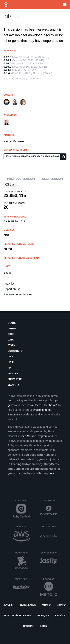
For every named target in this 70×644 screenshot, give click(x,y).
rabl (8, 16)
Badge (8, 273)
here (52, 473)
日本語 (43, 626)
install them (34, 405)
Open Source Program (33, 436)
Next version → (54, 179)
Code (11, 334)
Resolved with (49, 527)
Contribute (15, 351)
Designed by (50, 501)
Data (11, 340)
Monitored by (22, 553)
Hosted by (23, 527)
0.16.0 (7, 63)
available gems (42, 410)
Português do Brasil (18, 616)
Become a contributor (21, 414)
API (10, 368)
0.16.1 (7, 60)
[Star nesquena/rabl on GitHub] (10, 185)
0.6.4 (7, 73)
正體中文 (61, 605)
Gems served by (49, 553)
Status (12, 323)
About (12, 357)
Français (43, 616)
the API (53, 405)
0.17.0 (7, 57)
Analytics (9, 283)
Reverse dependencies (18, 294)
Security (13, 385)
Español (60, 616)
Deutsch (29, 626)
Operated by (22, 502)
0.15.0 (7, 67)
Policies (13, 374)
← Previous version (19, 179)
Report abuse (12, 289)
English (9, 605)
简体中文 (46, 605)
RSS (6, 278)
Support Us (15, 379)
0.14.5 (7, 70)
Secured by (50, 579)
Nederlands (28, 605)
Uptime (12, 329)
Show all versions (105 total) (21, 78)
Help (11, 362)
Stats (11, 345)
